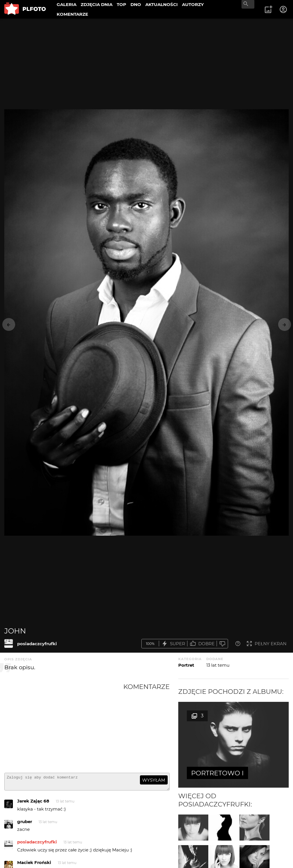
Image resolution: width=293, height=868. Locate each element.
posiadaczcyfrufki (37, 644)
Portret (186, 665)
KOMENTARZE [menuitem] (72, 14)
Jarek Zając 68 (33, 804)
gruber (25, 824)
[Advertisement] (64, 726)
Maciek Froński (34, 865)
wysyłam (154, 780)
